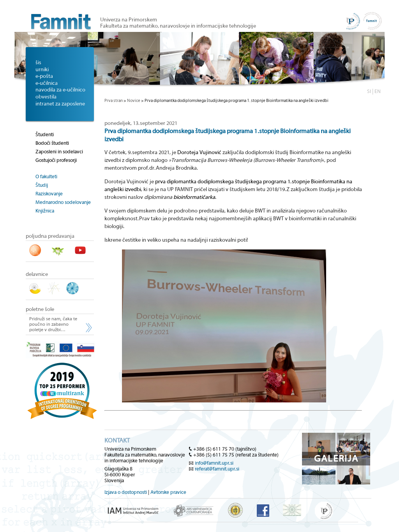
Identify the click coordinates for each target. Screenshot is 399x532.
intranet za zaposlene (60, 104)
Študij (42, 185)
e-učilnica (47, 83)
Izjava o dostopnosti (126, 492)
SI (369, 91)
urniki (42, 70)
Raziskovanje (49, 194)
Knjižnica (45, 211)
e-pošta (44, 76)
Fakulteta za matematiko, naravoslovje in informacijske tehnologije (178, 26)
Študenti (45, 134)
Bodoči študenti (52, 143)
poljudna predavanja (50, 236)
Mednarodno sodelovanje (63, 202)
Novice (134, 101)
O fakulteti (46, 176)
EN (378, 91)
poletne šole (40, 309)
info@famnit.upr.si (214, 463)
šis (38, 63)
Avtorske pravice (168, 492)
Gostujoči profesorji (56, 160)
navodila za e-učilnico (60, 90)
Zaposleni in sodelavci (59, 152)
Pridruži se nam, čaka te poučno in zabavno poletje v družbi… (53, 324)
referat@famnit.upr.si (217, 469)
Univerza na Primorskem (129, 20)
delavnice (37, 274)
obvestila (46, 97)
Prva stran (114, 101)
